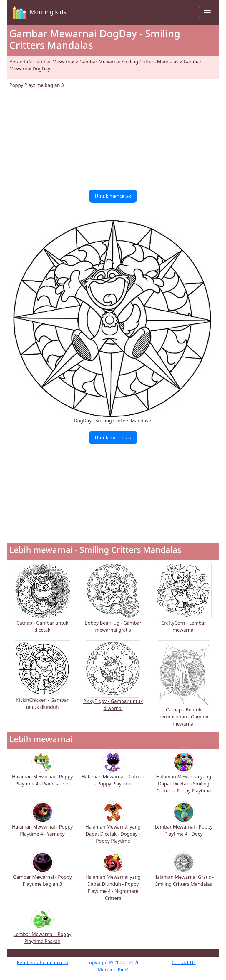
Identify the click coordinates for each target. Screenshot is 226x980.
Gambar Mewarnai (54, 62)
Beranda (19, 62)
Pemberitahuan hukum (42, 962)
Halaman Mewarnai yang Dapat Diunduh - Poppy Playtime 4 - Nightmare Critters (113, 880)
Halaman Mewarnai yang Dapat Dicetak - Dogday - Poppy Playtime (113, 826)
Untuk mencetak (113, 196)
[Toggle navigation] (207, 13)
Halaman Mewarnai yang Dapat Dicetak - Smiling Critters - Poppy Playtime (183, 776)
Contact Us (183, 962)
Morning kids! (39, 13)
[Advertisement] (113, 139)
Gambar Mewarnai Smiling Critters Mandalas (129, 62)
